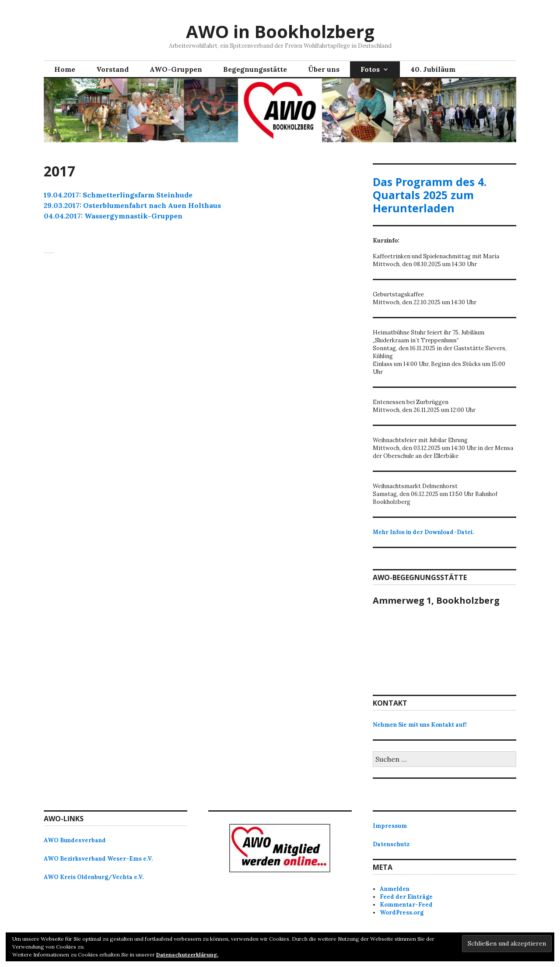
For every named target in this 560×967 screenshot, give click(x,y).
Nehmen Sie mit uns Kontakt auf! (420, 725)
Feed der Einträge (406, 897)
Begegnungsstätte (255, 69)
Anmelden (395, 889)
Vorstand (112, 69)
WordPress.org (402, 912)
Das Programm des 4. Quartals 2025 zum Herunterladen (430, 195)
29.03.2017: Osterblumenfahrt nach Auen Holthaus (132, 205)
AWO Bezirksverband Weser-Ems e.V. (98, 859)
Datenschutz (391, 844)
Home (65, 69)
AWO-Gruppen (176, 69)
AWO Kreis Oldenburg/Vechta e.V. (94, 877)
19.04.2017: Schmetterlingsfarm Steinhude (118, 195)
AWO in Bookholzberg (280, 31)
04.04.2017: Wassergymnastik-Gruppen (113, 216)
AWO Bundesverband (75, 840)
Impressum (390, 826)
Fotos (370, 69)
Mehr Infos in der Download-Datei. (423, 532)
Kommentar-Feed (406, 905)
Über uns (324, 69)
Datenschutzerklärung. (187, 955)
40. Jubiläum (433, 69)
